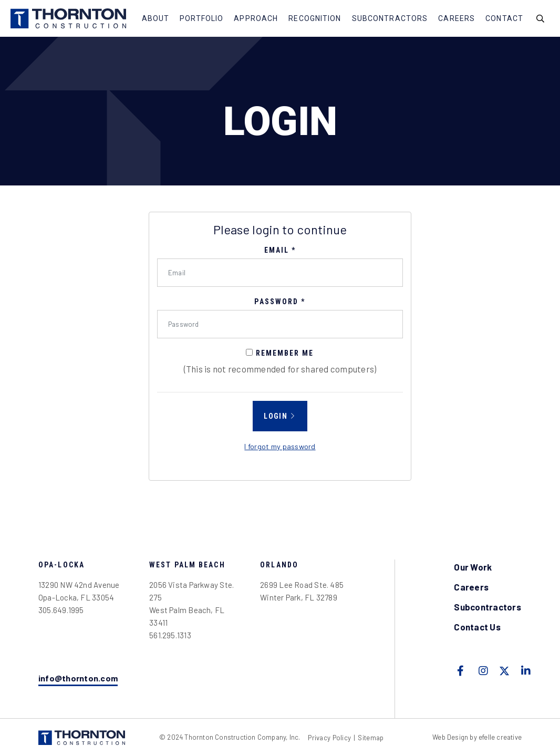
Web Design (450, 737)
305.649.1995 (61, 610)
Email (280, 250)
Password (280, 302)
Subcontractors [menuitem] (488, 607)
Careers (457, 18)
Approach (256, 18)
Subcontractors (390, 18)
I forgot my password (280, 446)
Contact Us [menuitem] (477, 627)
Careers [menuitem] (471, 587)
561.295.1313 (170, 635)
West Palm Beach (187, 565)
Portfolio (201, 18)
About (156, 18)
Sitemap (371, 738)
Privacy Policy (329, 738)
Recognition (315, 18)
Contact (504, 18)
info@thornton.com (78, 678)
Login (276, 416)
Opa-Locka (61, 565)
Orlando (279, 565)
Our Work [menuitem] (473, 567)
